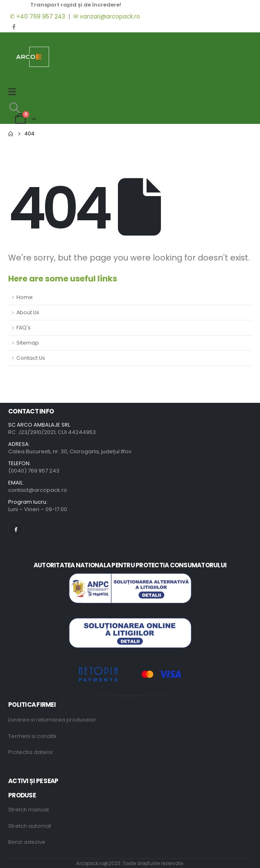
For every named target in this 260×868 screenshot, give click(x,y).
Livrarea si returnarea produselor (52, 720)
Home (25, 297)
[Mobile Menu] (15, 92)
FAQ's (24, 328)
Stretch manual (28, 810)
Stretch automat (30, 826)
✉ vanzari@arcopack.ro (107, 16)
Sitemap (28, 343)
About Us (28, 312)
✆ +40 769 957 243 (37, 16)
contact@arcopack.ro (38, 490)
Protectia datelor (31, 752)
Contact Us (31, 358)
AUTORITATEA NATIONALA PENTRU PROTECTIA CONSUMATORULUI (130, 565)
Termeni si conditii (32, 736)
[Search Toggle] (15, 108)
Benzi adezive (27, 842)
